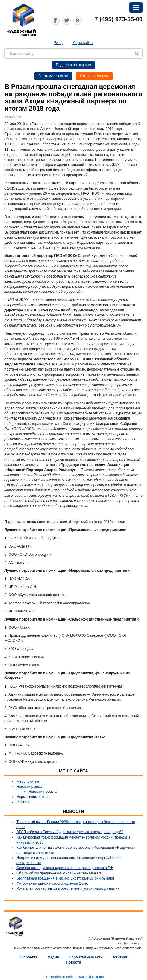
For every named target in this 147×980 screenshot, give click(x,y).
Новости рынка (29, 787)
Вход (59, 43)
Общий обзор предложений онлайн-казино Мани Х (59, 873)
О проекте (28, 957)
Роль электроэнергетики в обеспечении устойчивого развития (68, 888)
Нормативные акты (32, 797)
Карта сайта (82, 43)
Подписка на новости (74, 65)
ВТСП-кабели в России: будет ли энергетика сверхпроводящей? (70, 832)
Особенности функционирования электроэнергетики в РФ (65, 868)
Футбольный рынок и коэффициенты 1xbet (52, 883)
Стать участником (53, 76)
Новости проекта (43, 792)
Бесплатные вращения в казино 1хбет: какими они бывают (65, 878)
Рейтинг (23, 802)
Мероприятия (28, 781)
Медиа (53, 957)
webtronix (91, 977)
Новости (73, 962)
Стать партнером (94, 76)
